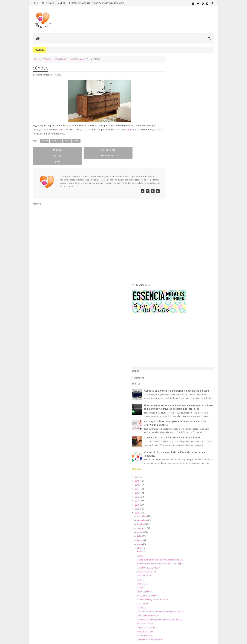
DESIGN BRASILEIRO (204, 509)
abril (168, 334)
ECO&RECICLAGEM (170, 516)
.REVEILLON (173, 502)
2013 (165, 278)
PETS (191, 538)
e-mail (133, 129)
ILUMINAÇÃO (190, 523)
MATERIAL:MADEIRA (186, 532)
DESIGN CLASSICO (171, 512)
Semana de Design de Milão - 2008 (181, 385)
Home (37, 59)
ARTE (212, 502)
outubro (169, 310)
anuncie (62, 3)
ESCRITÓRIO (188, 516)
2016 (165, 266)
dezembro (170, 302)
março (169, 430)
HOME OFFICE (187, 520)
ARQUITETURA (202, 502)
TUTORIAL (208, 547)
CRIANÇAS (184, 506)
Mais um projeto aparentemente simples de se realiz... (189, 397)
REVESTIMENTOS (167, 547)
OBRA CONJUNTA (173, 377)
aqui (65, 129)
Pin (141, 150)
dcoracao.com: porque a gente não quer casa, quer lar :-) (97, 3)
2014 (165, 274)
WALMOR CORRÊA (173, 409)
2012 (165, 282)
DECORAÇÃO (60, 59)
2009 (165, 294)
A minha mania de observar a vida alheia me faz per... (189, 349)
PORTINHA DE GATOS (175, 357)
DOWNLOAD (207, 512)
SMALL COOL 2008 (173, 417)
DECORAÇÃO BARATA (171, 509)
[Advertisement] (93, 230)
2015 (165, 270)
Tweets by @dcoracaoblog (172, 575)
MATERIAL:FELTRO (168, 532)
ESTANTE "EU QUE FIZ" (175, 413)
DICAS (191, 512)
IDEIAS (175, 523)
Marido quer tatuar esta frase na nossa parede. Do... (189, 345)
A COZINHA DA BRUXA (175, 381)
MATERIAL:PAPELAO (168, 535)
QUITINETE (185, 544)
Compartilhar (68, 150)
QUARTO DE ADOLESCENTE (192, 541)
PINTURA (200, 538)
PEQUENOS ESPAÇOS (179, 538)
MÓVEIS (73, 59)
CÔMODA (47, 59)
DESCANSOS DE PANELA (176, 401)
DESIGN (189, 509)
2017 (165, 262)
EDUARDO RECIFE (173, 421)
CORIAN (169, 341)
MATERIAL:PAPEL (205, 532)
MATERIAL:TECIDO (187, 535)
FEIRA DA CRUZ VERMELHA (177, 353)
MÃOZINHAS (171, 389)
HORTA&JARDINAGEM (204, 520)
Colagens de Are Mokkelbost (178, 425)
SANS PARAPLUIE (172, 361)
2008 (165, 298)
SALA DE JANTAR (192, 547)
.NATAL (164, 502)
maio (168, 330)
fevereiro (170, 434)
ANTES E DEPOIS (186, 502)
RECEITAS (198, 544)
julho (168, 322)
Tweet (44, 150)
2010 (165, 290)
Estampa (169, 373)
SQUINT (169, 365)
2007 (165, 439)
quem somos (48, 3)
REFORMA (210, 544)
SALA (180, 547)
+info (35, 3)
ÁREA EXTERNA (199, 550)
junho (168, 326)
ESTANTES (200, 516)
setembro (170, 314)
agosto (169, 318)
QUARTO (84, 59)
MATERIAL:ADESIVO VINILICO (174, 526)
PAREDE (164, 538)
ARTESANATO (166, 506)
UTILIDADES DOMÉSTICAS (169, 550)
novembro (170, 306)
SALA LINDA (170, 369)
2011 (165, 286)
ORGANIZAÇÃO (206, 535)
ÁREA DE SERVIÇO (186, 550)
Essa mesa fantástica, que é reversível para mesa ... (188, 405)
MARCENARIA (208, 523)
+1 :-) (92, 150)
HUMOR (163, 523)
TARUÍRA (169, 337)
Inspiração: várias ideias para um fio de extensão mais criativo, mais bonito (193, 206)
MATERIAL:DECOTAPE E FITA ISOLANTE (196, 529)
